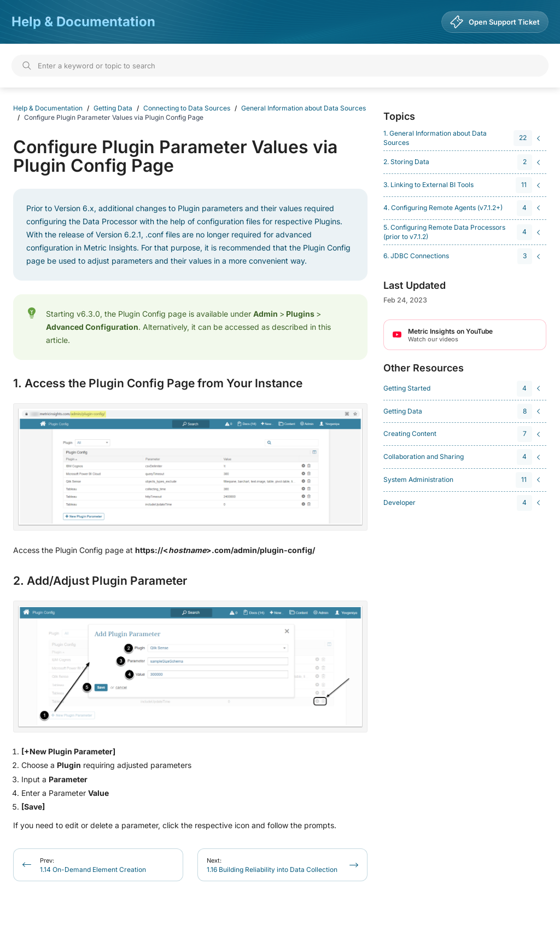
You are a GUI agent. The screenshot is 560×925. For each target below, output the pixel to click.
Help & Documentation (83, 22)
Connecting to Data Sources (187, 108)
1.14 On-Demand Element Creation (93, 865)
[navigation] (463, 138)
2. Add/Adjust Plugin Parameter (100, 581)
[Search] (280, 66)
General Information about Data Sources (304, 108)
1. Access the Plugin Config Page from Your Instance (158, 383)
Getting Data (113, 108)
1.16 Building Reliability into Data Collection (272, 865)
